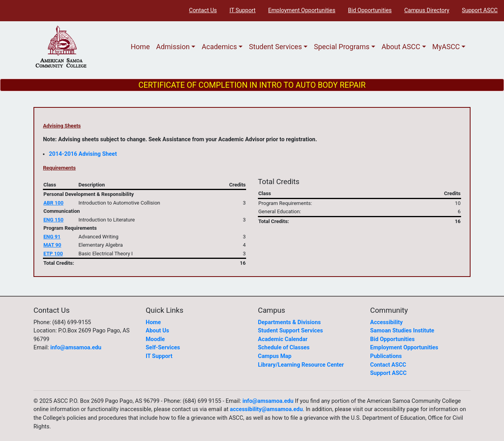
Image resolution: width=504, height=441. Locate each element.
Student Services (275, 47)
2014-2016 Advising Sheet (83, 154)
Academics (219, 47)
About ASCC (401, 47)
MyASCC (446, 47)
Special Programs (342, 47)
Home (140, 47)
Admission (173, 47)
